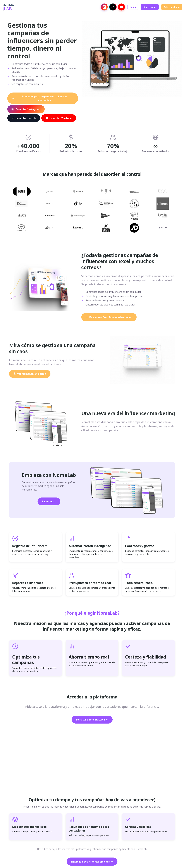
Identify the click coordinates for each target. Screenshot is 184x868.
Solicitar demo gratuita (92, 720)
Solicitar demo (172, 7)
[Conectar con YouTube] (121, 7)
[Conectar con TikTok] (113, 7)
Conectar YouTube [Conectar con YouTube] (59, 118)
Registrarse (150, 7)
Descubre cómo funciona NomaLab (109, 317)
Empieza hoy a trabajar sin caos (92, 862)
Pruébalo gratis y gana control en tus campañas (39, 98)
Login (133, 7)
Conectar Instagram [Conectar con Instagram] (26, 109)
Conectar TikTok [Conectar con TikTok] (24, 118)
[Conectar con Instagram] (104, 7)
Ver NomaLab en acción (30, 374)
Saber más (48, 501)
